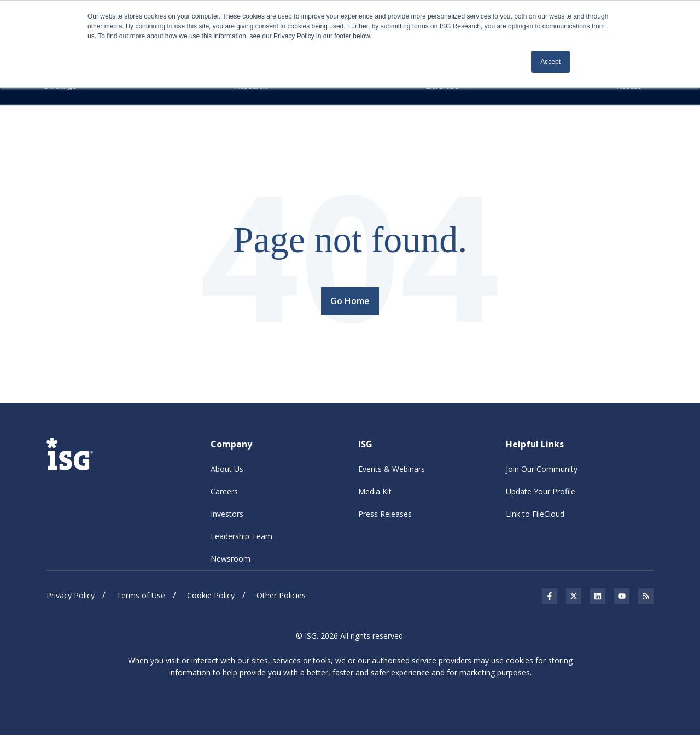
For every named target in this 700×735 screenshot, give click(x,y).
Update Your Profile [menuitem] (541, 491)
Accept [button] (550, 62)
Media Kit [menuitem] (375, 491)
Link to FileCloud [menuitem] (535, 514)
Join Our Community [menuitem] (542, 469)
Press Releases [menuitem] (385, 514)
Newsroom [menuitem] (231, 559)
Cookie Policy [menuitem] (211, 595)
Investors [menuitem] (227, 514)
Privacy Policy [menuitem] (71, 595)
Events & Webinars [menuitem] (392, 469)
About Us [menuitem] (227, 469)
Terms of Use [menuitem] (141, 595)
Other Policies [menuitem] (281, 595)
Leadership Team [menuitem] (241, 536)
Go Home (350, 301)
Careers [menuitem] (224, 491)
